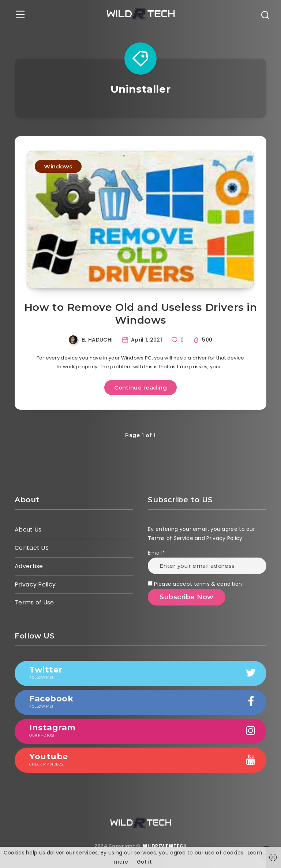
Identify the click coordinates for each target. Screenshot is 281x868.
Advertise (29, 566)
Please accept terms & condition (195, 584)
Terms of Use (34, 602)
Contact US (32, 548)
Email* (207, 562)
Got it (144, 862)
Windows (58, 166)
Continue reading (140, 388)
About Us (28, 530)
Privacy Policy (35, 584)
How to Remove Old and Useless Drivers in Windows (141, 314)
